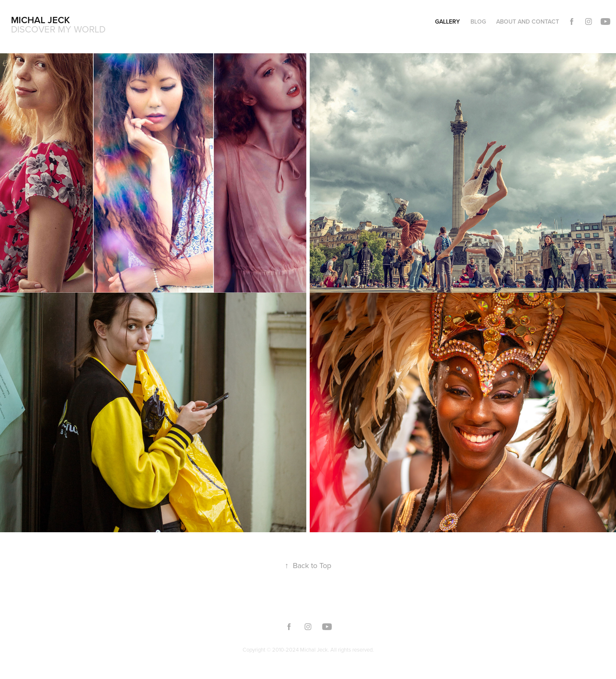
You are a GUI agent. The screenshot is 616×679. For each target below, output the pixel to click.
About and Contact (528, 22)
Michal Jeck (41, 20)
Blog (478, 22)
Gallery (447, 22)
